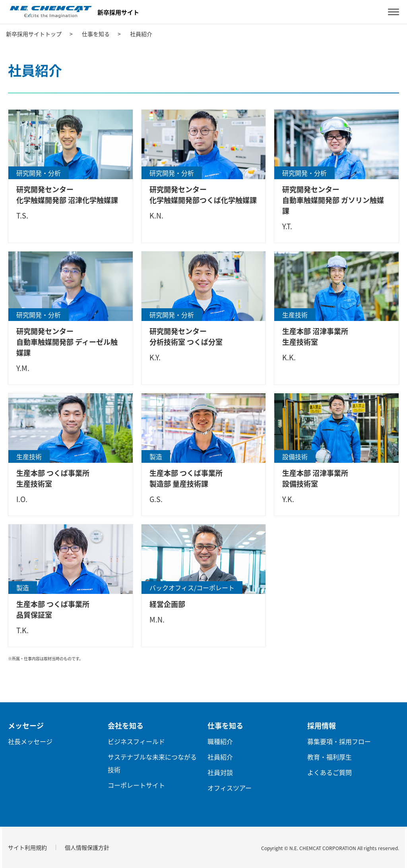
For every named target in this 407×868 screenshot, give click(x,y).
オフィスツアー (230, 788)
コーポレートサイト (136, 785)
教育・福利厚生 (329, 757)
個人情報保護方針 (87, 847)
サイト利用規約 (27, 847)
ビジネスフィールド (136, 741)
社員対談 (220, 772)
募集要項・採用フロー (339, 741)
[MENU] (393, 12)
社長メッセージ (30, 741)
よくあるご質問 (329, 772)
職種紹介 (220, 741)
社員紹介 (220, 757)
